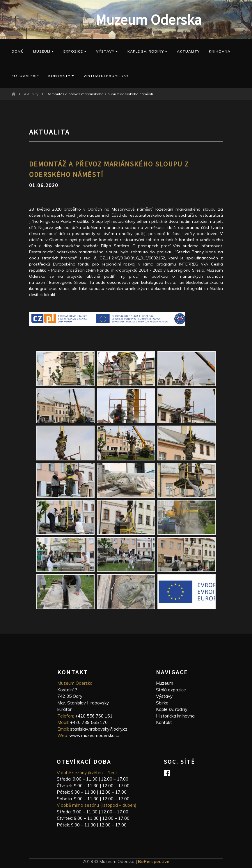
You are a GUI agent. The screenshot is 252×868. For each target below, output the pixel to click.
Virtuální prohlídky (106, 76)
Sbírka (162, 703)
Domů (18, 51)
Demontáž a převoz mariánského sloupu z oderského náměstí (100, 94)
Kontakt (164, 722)
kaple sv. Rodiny (148, 51)
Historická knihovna (175, 716)
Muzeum (44, 51)
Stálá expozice (171, 690)
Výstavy (107, 51)
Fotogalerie (25, 76)
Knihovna (220, 51)
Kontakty (61, 76)
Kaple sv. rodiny (172, 709)
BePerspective (154, 861)
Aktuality (188, 51)
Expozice (75, 51)
